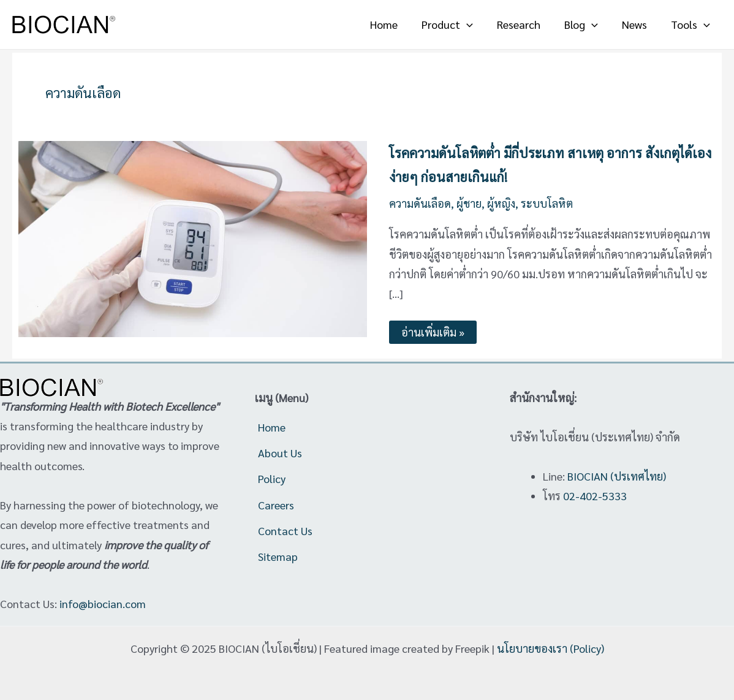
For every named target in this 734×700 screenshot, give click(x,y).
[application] (475, 25)
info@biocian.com (103, 603)
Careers (276, 505)
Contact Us (285, 531)
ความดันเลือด (420, 203)
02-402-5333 (595, 496)
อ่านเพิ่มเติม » (433, 330)
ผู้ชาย (469, 203)
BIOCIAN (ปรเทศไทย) (617, 476)
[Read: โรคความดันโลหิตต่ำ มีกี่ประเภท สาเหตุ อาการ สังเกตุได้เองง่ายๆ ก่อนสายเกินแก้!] (193, 238)
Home (272, 427)
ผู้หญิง (502, 203)
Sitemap (278, 557)
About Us (280, 453)
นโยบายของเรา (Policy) (550, 648)
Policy (272, 478)
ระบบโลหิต (547, 203)
